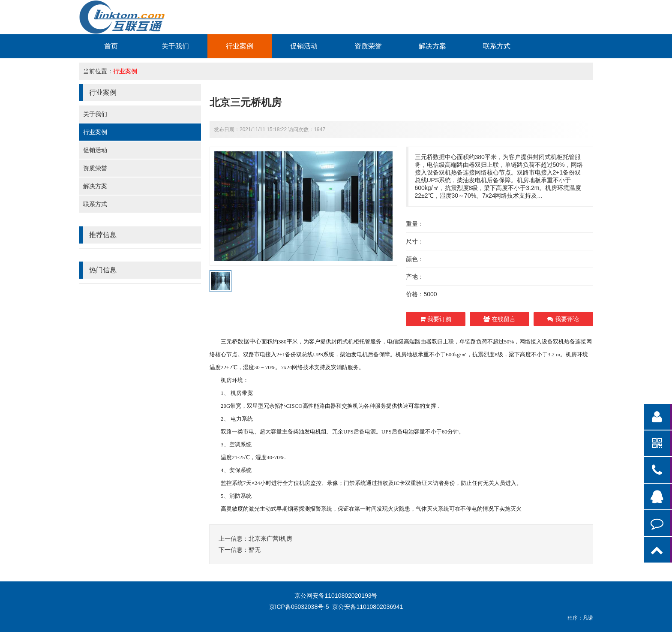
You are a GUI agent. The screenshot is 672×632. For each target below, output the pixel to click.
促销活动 (304, 46)
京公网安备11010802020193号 (336, 596)
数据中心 (249, 341)
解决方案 (432, 46)
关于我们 (175, 46)
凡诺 (588, 618)
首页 (111, 46)
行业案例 (240, 46)
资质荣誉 (368, 46)
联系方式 (497, 46)
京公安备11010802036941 (367, 607)
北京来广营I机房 (270, 539)
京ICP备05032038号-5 (299, 607)
